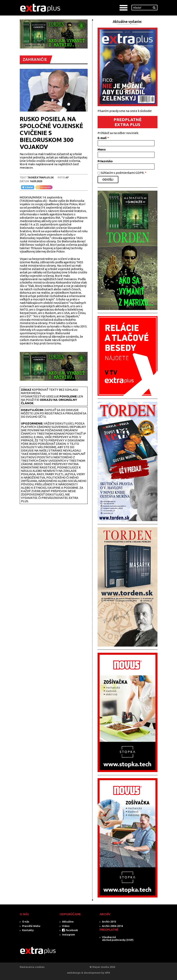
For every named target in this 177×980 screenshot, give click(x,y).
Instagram (69, 934)
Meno (102, 149)
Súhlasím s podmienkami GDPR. (124, 173)
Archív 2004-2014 (112, 926)
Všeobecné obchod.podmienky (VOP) (118, 938)
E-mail (103, 138)
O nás (26, 922)
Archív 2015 (109, 922)
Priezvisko (105, 161)
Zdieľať (27, 187)
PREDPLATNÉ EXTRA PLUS (128, 122)
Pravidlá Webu (31, 926)
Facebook (72, 930)
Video (66, 926)
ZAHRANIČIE (35, 59)
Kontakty (28, 930)
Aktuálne (68, 922)
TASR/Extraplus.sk (41, 177)
